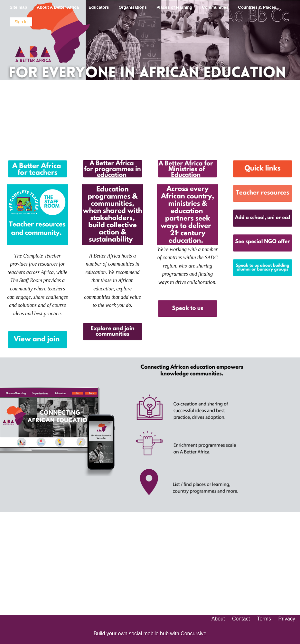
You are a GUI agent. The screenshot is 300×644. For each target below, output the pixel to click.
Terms (264, 619)
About (218, 619)
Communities (215, 7)
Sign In (21, 22)
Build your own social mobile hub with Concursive (150, 634)
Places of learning (174, 7)
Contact (241, 619)
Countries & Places (257, 7)
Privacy (287, 619)
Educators (99, 7)
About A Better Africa (58, 7)
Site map (18, 7)
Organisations (133, 7)
